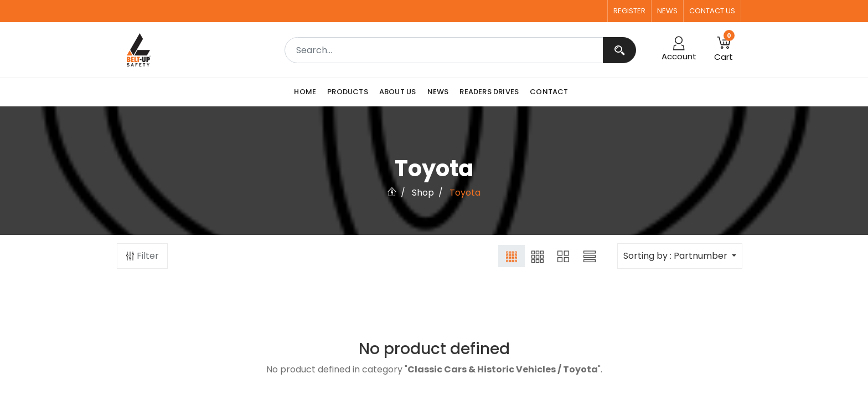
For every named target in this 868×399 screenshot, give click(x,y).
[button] (724, 50)
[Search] (619, 50)
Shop (423, 193)
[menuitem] (308, 92)
